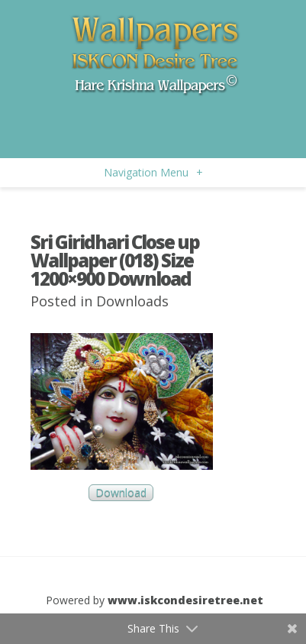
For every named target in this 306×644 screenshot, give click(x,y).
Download (121, 493)
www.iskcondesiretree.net (185, 600)
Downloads (132, 301)
